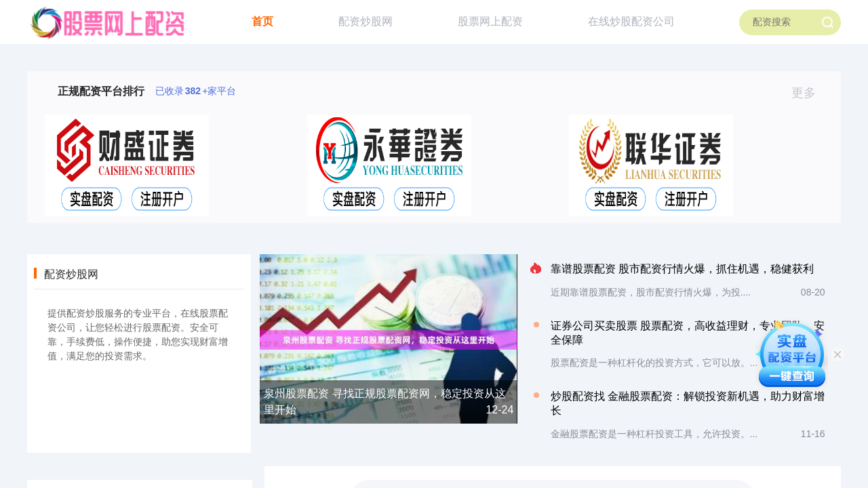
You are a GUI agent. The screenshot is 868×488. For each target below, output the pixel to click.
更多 (809, 93)
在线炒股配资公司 (631, 21)
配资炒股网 (366, 21)
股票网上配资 (490, 21)
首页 (262, 21)
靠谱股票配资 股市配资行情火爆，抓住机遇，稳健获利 (682, 269)
